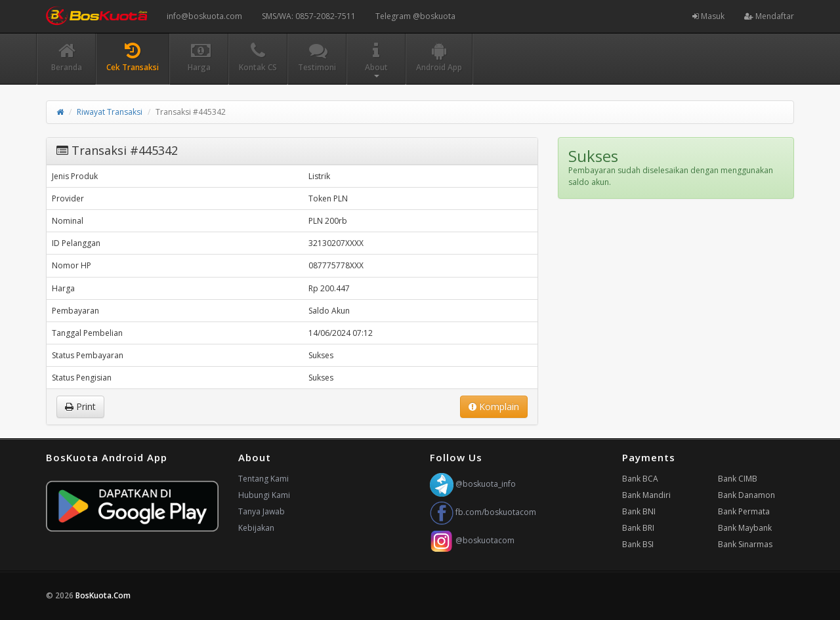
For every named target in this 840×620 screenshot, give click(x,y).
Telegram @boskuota (415, 16)
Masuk (708, 16)
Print (80, 406)
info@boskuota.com (204, 16)
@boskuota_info (473, 484)
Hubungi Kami (264, 495)
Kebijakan (256, 528)
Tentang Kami (263, 479)
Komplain (494, 406)
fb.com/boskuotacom (483, 512)
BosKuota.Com (104, 595)
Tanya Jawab (262, 511)
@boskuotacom (472, 540)
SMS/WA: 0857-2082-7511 (309, 16)
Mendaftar (769, 16)
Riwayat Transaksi (110, 112)
